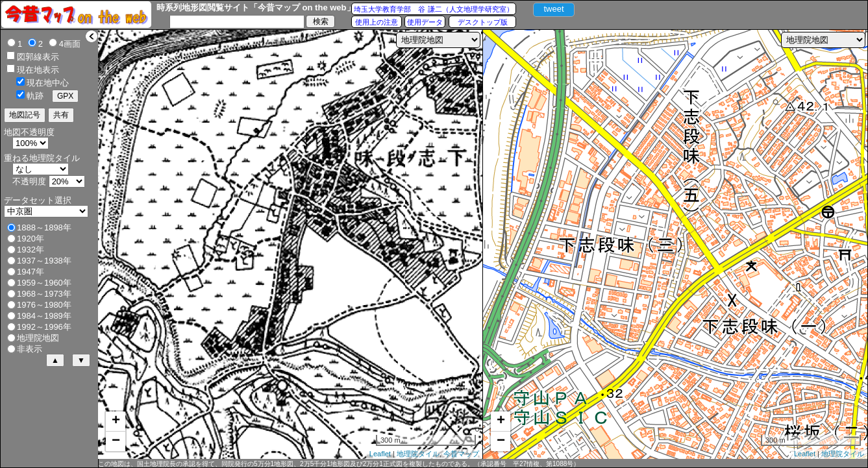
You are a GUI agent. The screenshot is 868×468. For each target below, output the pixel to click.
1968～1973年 (44, 294)
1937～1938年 (44, 261)
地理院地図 (38, 338)
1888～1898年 (44, 228)
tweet (553, 9)
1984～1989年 (44, 316)
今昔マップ (461, 454)
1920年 (31, 239)
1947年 (31, 272)
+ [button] (116, 421)
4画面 (70, 44)
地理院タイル (418, 454)
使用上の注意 (377, 22)
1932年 (31, 250)
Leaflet (380, 454)
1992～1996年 (44, 327)
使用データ (425, 22)
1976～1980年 (44, 305)
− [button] (116, 441)
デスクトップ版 (483, 22)
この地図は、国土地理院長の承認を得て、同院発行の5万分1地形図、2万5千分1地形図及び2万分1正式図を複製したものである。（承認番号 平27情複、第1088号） (339, 464)
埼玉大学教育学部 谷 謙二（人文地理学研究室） (433, 9)
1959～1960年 (44, 283)
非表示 (30, 349)
